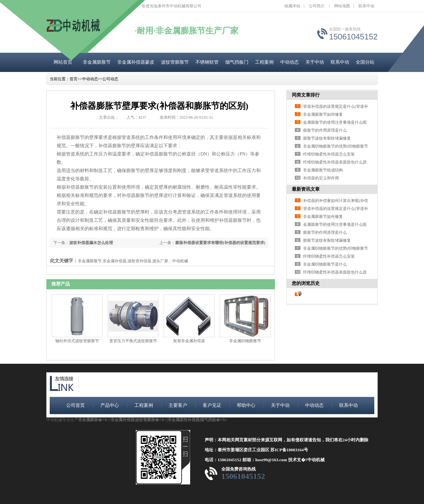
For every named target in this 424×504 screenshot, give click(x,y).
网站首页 (63, 62)
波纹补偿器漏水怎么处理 (91, 243)
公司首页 (76, 405)
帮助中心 (246, 405)
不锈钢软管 (207, 62)
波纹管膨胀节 (175, 62)
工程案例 (264, 62)
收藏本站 (292, 6)
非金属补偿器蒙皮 (136, 62)
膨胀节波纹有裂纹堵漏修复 (327, 138)
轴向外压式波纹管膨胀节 (77, 341)
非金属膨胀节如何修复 (323, 114)
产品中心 (110, 405)
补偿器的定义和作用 (321, 178)
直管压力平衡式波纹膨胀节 (133, 341)
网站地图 (342, 6)
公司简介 (317, 6)
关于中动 (315, 62)
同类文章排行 (306, 95)
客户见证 (212, 405)
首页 (74, 79)
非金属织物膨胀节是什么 (325, 264)
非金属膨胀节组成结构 (323, 170)
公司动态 (110, 79)
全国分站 (365, 62)
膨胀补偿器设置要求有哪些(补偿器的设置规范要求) (220, 243)
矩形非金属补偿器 (189, 341)
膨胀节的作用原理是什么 (325, 130)
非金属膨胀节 (97, 62)
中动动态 (290, 62)
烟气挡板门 (237, 62)
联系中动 (366, 6)
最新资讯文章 (306, 189)
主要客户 (178, 405)
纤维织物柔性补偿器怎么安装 (329, 154)
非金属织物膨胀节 (245, 341)
